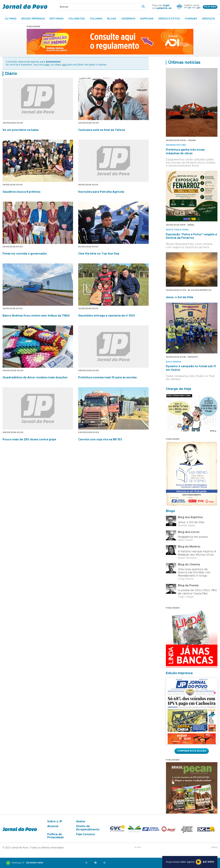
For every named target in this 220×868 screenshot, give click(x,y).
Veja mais (210, 7)
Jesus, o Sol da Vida (180, 297)
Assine (81, 821)
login (166, 5)
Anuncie (53, 826)
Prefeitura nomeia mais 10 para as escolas (107, 377)
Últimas (11, 19)
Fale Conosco (86, 834)
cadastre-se (164, 8)
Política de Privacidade (56, 836)
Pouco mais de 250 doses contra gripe (29, 439)
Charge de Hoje (179, 389)
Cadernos (128, 19)
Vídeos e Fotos (169, 19)
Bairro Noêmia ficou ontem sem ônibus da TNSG (36, 316)
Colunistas (77, 19)
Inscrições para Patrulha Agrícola (101, 192)
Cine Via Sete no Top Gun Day (99, 254)
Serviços (208, 19)
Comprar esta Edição (192, 751)
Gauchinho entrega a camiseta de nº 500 (107, 316)
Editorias (57, 19)
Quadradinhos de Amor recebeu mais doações (35, 377)
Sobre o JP (55, 821)
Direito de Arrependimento (88, 828)
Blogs (112, 19)
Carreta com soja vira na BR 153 (100, 439)
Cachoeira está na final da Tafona (102, 130)
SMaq (214, 847)
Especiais (147, 19)
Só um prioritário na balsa (21, 130)
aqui (64, 65)
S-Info (138, 847)
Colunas (96, 19)
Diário (11, 74)
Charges (191, 19)
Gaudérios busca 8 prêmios (21, 192)
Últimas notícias (184, 63)
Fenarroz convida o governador (25, 254)
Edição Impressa (33, 19)
